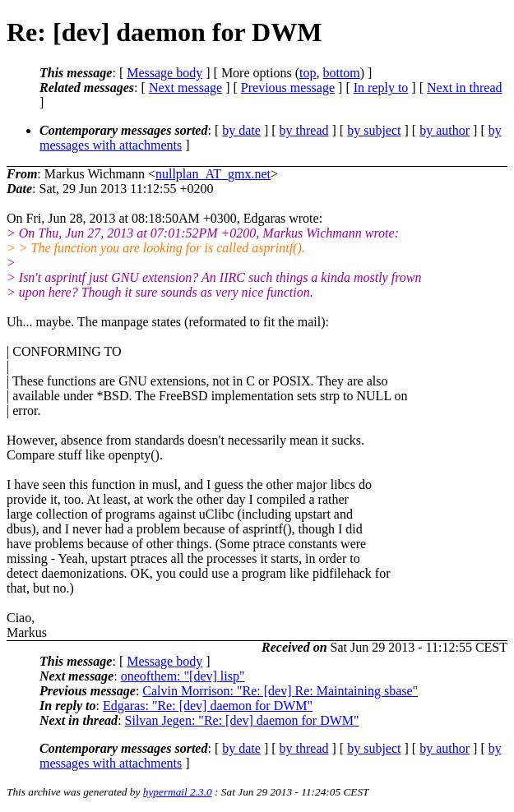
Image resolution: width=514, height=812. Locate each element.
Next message (185, 88)
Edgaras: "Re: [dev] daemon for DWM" (208, 706)
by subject (374, 130)
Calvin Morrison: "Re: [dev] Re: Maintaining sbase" (280, 691)
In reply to (381, 88)
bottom (341, 73)
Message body (164, 73)
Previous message (288, 88)
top (308, 73)
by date (241, 130)
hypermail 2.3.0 (178, 792)
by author (445, 130)
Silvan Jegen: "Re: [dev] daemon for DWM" (242, 720)
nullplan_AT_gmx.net (213, 174)
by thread (304, 130)
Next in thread (465, 88)
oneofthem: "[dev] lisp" (183, 676)
